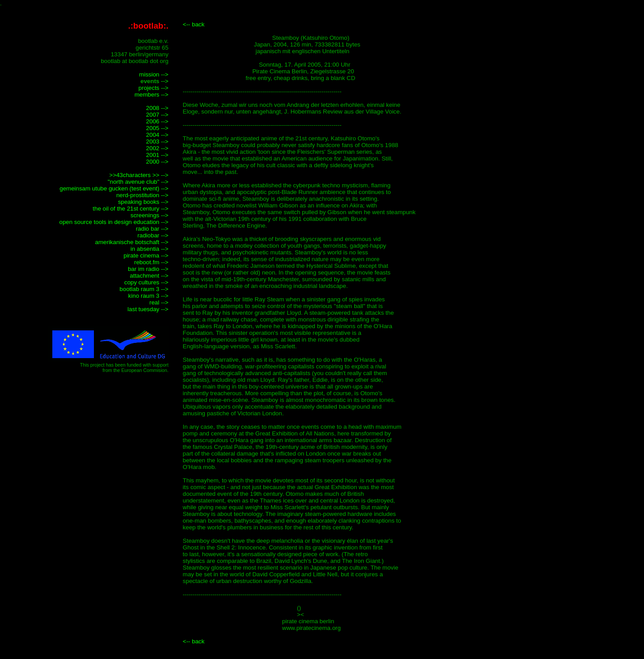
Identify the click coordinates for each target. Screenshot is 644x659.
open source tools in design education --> (114, 222)
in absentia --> (150, 249)
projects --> (154, 88)
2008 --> (157, 108)
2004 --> (157, 135)
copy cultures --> (146, 282)
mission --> (154, 74)
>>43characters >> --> (139, 175)
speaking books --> (143, 202)
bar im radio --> (148, 269)
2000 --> (157, 162)
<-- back (194, 24)
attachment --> (149, 276)
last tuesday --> (148, 309)
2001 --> (157, 155)
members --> (152, 95)
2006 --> (157, 121)
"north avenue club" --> (138, 182)
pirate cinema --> (146, 256)
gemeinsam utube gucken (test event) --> (114, 188)
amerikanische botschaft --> (132, 242)
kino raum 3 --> (148, 296)
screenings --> (150, 215)
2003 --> (157, 142)
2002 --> (157, 148)
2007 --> (157, 115)
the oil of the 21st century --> (130, 209)
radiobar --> (153, 235)
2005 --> (157, 128)
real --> (159, 302)
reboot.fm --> (151, 262)
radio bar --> (152, 229)
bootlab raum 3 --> (144, 289)
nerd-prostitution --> (142, 195)
